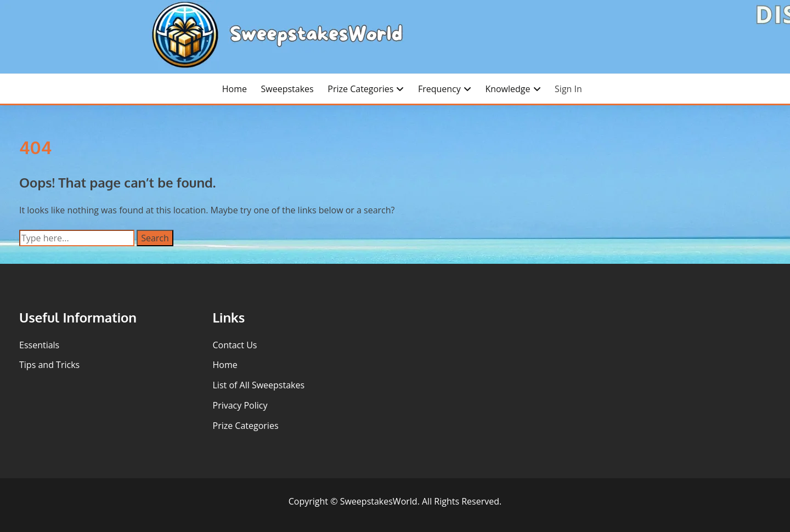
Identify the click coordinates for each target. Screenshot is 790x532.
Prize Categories (360, 89)
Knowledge (507, 89)
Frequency (439, 89)
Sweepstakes (287, 89)
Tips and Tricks (49, 365)
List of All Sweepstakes (259, 385)
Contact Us (235, 345)
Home (235, 89)
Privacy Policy (240, 405)
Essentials (39, 345)
